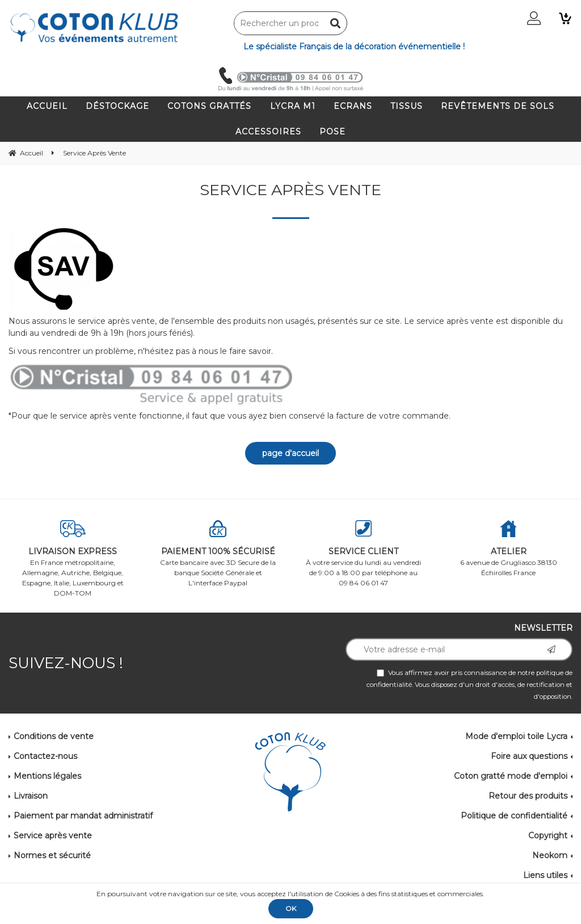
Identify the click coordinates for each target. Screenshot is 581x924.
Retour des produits (528, 796)
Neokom (550, 855)
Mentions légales (47, 776)
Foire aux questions (529, 756)
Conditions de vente (54, 736)
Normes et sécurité (52, 855)
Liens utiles (545, 875)
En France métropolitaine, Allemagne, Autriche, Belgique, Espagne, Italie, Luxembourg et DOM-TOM (73, 559)
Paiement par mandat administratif (83, 816)
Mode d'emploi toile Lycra (516, 736)
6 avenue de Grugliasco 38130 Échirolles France (508, 549)
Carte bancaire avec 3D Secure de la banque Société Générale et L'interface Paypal (218, 554)
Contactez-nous (45, 756)
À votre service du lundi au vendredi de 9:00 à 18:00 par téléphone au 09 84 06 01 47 (363, 554)
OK (291, 908)
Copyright (548, 836)
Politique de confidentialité (514, 816)
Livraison (31, 796)
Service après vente (53, 836)
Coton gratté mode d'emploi (511, 776)
